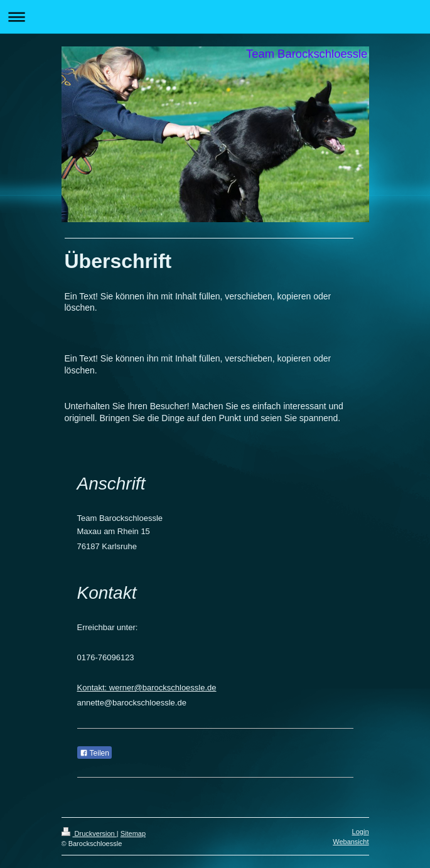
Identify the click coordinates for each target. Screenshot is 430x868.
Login (361, 832)
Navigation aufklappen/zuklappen (215, 17)
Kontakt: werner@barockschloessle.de (147, 688)
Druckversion (89, 833)
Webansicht (351, 842)
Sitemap (133, 833)
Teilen (94, 753)
